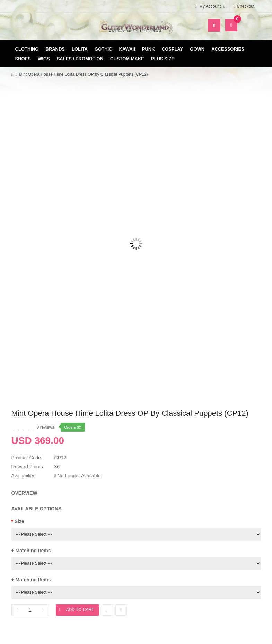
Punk (148, 49)
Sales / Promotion (80, 59)
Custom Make (127, 59)
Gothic (103, 49)
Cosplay (173, 49)
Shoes (23, 59)
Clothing (27, 49)
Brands (55, 49)
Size (19, 521)
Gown (197, 49)
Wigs (44, 59)
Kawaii (127, 49)
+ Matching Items (31, 551)
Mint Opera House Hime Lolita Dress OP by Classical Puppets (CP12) (84, 74)
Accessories (228, 49)
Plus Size (163, 59)
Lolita (80, 49)
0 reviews (46, 427)
